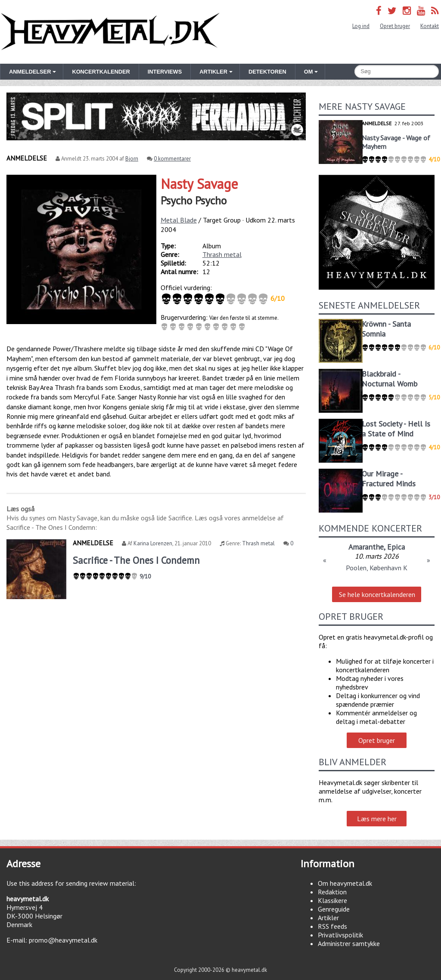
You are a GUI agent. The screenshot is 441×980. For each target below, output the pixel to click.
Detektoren (267, 72)
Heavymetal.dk (110, 32)
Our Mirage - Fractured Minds (389, 479)
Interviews (165, 72)
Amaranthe (366, 547)
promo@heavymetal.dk (63, 940)
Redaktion (332, 892)
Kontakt (430, 26)
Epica (396, 547)
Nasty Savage (199, 184)
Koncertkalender (101, 72)
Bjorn (132, 159)
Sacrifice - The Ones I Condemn (136, 560)
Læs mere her (377, 819)
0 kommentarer (172, 159)
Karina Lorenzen (153, 543)
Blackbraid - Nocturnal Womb (390, 379)
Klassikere (332, 900)
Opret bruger (395, 26)
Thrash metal (222, 254)
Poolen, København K (377, 568)
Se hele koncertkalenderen (377, 594)
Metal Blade (179, 220)
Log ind (361, 26)
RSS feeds (332, 926)
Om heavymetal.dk (345, 883)
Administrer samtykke (349, 943)
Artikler (328, 918)
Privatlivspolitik (340, 935)
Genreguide (334, 909)
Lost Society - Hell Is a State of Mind (396, 429)
